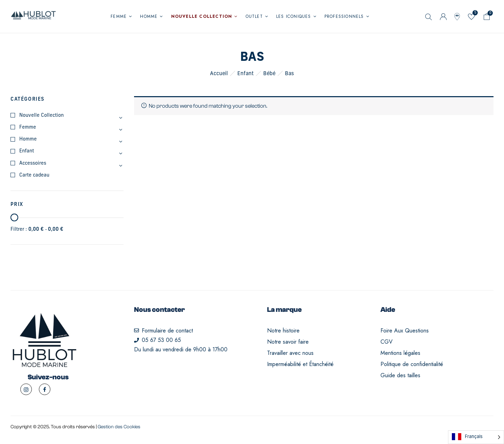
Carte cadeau (34, 175)
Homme (28, 139)
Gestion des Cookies (119, 427)
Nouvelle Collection (41, 116)
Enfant (246, 74)
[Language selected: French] (476, 437)
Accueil (219, 74)
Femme (28, 127)
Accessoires (33, 163)
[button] (487, 18)
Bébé (269, 74)
